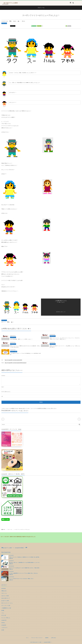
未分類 (3, 630)
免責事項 (47, 638)
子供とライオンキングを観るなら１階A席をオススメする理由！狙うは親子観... (24, 557)
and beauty (4, 588)
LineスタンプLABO (5, 596)
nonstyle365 (4, 625)
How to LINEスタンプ (6, 598)
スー (20, 21)
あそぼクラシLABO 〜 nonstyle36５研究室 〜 (14, 548)
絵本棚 (3, 610)
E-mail (2, 392)
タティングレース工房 (6, 606)
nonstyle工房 (4, 620)
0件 (11, 21)
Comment (3, 376)
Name (2, 387)
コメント (4, 322)
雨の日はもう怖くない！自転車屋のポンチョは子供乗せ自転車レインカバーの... (25, 562)
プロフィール (4, 23)
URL (2, 396)
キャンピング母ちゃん (6, 618)
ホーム (27, 638)
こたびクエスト (13, 337)
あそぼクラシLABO (11, 3)
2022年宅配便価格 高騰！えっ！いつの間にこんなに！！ (21, 339)
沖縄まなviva (4, 591)
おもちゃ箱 (4, 615)
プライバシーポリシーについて (37, 638)
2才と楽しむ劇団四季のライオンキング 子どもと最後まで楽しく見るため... (24, 573)
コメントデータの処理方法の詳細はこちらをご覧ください (43, 408)
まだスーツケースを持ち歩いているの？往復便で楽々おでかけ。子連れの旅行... (25, 568)
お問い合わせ (54, 638)
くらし (3, 613)
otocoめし (3, 623)
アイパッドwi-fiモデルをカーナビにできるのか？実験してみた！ (22, 579)
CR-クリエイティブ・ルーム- (7, 603)
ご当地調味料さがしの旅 (6, 608)
